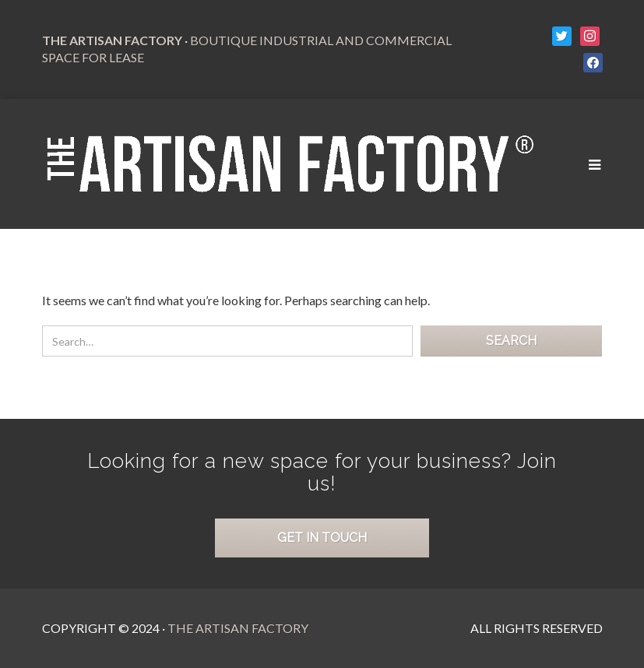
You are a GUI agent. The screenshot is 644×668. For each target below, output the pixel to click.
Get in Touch (322, 538)
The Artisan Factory (238, 628)
